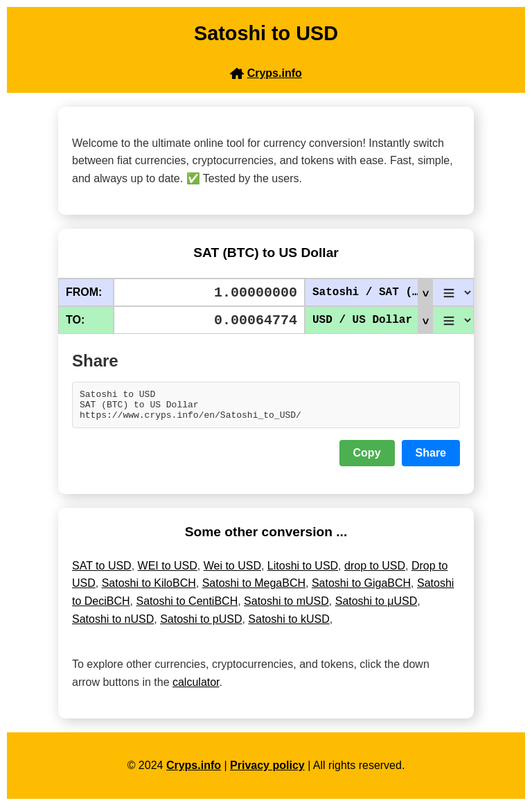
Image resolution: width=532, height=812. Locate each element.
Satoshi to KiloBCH (149, 589)
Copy (367, 459)
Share (431, 459)
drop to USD (375, 572)
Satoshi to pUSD (201, 625)
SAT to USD (102, 572)
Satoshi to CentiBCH (187, 607)
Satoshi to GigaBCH (361, 589)
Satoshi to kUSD (289, 625)
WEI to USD (168, 572)
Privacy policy (267, 771)
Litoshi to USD (303, 572)
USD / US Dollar (372, 320)
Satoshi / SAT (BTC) (372, 292)
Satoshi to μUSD (376, 607)
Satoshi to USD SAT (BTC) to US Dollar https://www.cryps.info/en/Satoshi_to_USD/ (266, 408)
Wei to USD (232, 572)
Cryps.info (194, 771)
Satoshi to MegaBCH (254, 589)
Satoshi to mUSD (286, 607)
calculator (196, 688)
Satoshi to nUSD (113, 625)
